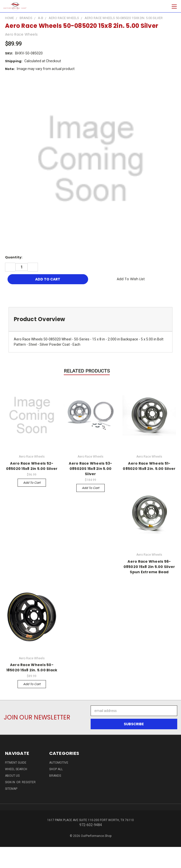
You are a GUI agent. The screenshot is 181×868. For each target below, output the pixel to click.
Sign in (10, 782)
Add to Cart (32, 483)
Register (29, 782)
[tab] (90, 319)
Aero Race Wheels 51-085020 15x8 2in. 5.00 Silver (149, 466)
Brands (55, 776)
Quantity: (14, 257)
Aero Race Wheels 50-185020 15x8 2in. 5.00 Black (32, 667)
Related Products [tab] (87, 371)
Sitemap (11, 789)
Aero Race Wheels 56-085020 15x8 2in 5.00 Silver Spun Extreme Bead (149, 567)
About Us (12, 776)
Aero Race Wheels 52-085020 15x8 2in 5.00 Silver (32, 466)
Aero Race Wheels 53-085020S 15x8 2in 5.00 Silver (90, 469)
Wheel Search (16, 769)
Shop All (56, 769)
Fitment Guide (16, 763)
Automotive (59, 763)
